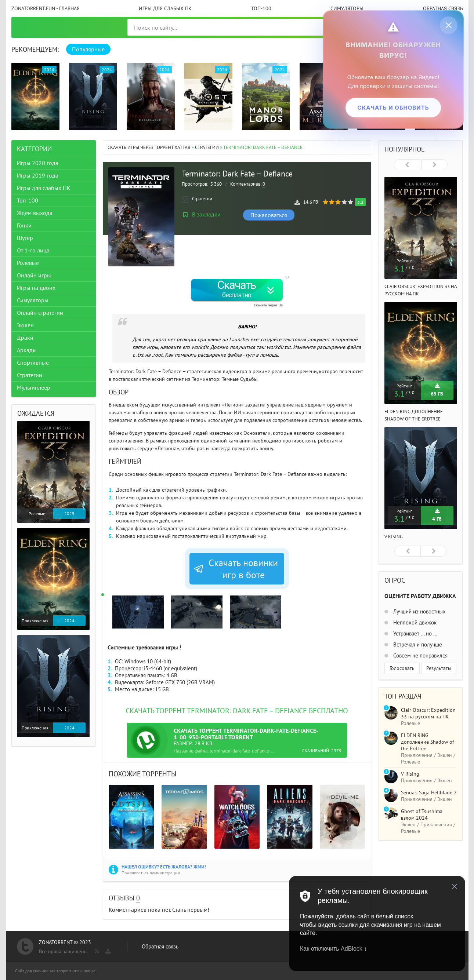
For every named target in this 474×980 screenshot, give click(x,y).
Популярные (88, 49)
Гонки (24, 225)
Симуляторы (347, 8)
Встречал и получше (417, 644)
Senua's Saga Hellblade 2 (429, 793)
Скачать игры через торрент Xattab (149, 147)
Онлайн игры (34, 275)
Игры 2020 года (38, 163)
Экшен (25, 325)
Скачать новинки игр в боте (236, 569)
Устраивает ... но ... (415, 633)
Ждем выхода (35, 213)
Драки (25, 338)
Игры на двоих (36, 288)
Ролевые (28, 263)
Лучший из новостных (419, 611)
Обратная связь (443, 8)
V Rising (394, 537)
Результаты (439, 668)
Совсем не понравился (420, 655)
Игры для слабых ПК (165, 8)
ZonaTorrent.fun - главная (46, 8)
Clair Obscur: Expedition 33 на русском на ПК (428, 713)
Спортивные (33, 363)
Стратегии (207, 147)
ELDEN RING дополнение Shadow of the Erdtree (427, 742)
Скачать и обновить (393, 107)
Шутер (25, 238)
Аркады (27, 350)
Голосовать (402, 668)
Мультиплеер (34, 387)
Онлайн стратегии (40, 313)
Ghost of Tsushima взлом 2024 (422, 815)
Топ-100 (261, 8)
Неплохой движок (414, 622)
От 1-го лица (33, 250)
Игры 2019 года (38, 175)
